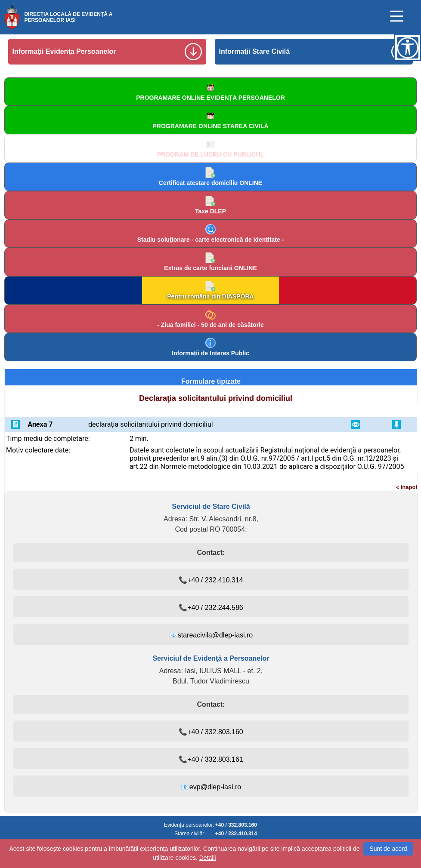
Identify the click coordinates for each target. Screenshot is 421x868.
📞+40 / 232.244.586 (211, 608)
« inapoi (407, 487)
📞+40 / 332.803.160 (211, 732)
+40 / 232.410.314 (236, 834)
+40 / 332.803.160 (236, 825)
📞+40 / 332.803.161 (211, 759)
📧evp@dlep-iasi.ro (211, 787)
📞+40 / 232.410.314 (211, 580)
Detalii (208, 858)
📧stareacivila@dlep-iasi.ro (211, 635)
